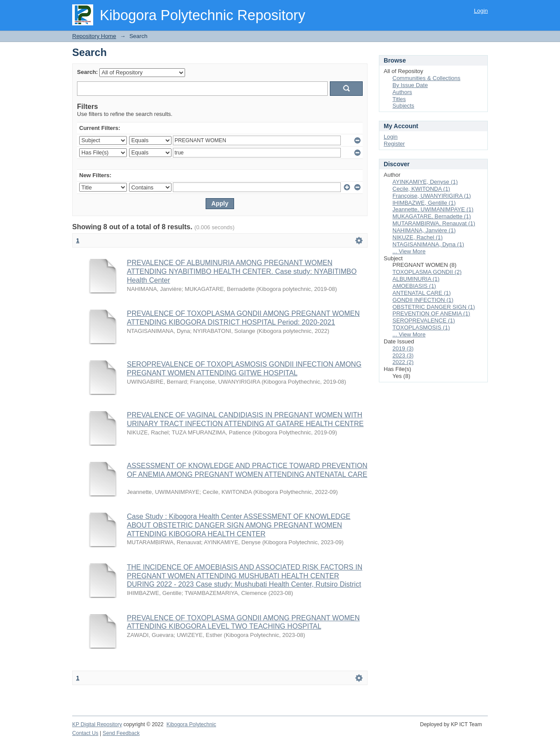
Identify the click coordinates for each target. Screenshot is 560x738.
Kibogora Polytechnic (191, 724)
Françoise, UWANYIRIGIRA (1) (432, 196)
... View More (409, 251)
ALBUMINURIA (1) (416, 279)
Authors (402, 92)
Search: (87, 72)
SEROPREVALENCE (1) (424, 320)
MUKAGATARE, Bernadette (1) (432, 216)
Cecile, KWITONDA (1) (421, 189)
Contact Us (85, 733)
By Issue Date (410, 85)
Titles (399, 99)
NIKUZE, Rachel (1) (418, 237)
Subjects (403, 106)
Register (394, 144)
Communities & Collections (426, 78)
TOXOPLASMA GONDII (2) (427, 272)
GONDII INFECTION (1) (423, 300)
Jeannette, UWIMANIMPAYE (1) (433, 209)
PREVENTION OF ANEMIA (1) (431, 313)
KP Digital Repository (97, 724)
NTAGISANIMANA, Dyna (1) (428, 244)
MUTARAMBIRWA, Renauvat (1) (434, 223)
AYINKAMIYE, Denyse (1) (425, 182)
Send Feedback (121, 733)
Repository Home (94, 36)
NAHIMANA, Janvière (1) (424, 230)
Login (481, 11)
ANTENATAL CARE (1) (422, 293)
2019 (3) (403, 348)
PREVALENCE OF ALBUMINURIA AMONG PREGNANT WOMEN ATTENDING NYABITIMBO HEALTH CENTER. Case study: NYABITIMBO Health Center (242, 271)
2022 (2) (403, 362)
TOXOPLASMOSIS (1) (421, 327)
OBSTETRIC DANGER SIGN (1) (434, 307)
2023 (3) (403, 355)
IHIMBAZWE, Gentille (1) (424, 203)
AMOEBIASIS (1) (414, 286)
